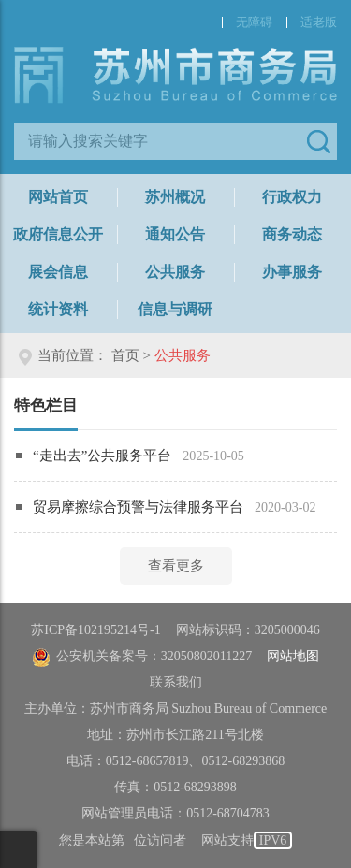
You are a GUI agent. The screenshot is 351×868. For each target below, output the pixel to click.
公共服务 (175, 272)
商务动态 (292, 234)
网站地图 (293, 656)
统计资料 (58, 309)
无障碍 (254, 22)
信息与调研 (175, 309)
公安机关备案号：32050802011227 (142, 656)
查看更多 (176, 566)
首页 (125, 355)
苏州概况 (175, 197)
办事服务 (292, 272)
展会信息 (58, 272)
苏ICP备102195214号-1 (95, 630)
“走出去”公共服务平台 (102, 456)
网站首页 (58, 197)
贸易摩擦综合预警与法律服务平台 (138, 507)
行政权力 (292, 197)
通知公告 (175, 234)
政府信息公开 (58, 234)
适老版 (319, 22)
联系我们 (176, 682)
